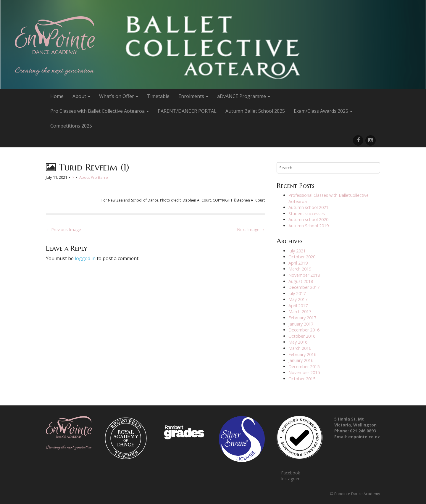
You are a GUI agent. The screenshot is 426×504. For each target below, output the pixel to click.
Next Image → (251, 230)
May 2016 (298, 342)
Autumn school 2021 (308, 207)
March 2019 (300, 269)
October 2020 (302, 257)
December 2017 (304, 287)
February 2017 (302, 318)
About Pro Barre (94, 177)
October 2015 (302, 379)
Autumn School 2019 (309, 226)
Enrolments (193, 96)
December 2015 (304, 367)
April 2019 (298, 263)
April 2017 (298, 306)
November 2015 (304, 372)
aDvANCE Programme (244, 96)
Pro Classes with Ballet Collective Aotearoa (100, 111)
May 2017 (298, 299)
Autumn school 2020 (308, 219)
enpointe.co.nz (364, 437)
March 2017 (300, 311)
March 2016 (300, 348)
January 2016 (301, 360)
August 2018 (301, 281)
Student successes (307, 214)
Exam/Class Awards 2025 (323, 111)
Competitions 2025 (71, 126)
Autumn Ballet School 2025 (255, 111)
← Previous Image (63, 230)
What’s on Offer (119, 96)
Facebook (291, 473)
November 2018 (304, 275)
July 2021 (297, 251)
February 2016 (302, 354)
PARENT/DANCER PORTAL (187, 111)
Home (57, 96)
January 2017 (301, 324)
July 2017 (297, 293)
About (81, 96)
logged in (85, 258)
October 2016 (302, 336)
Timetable (158, 96)
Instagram (291, 479)
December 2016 (304, 330)
